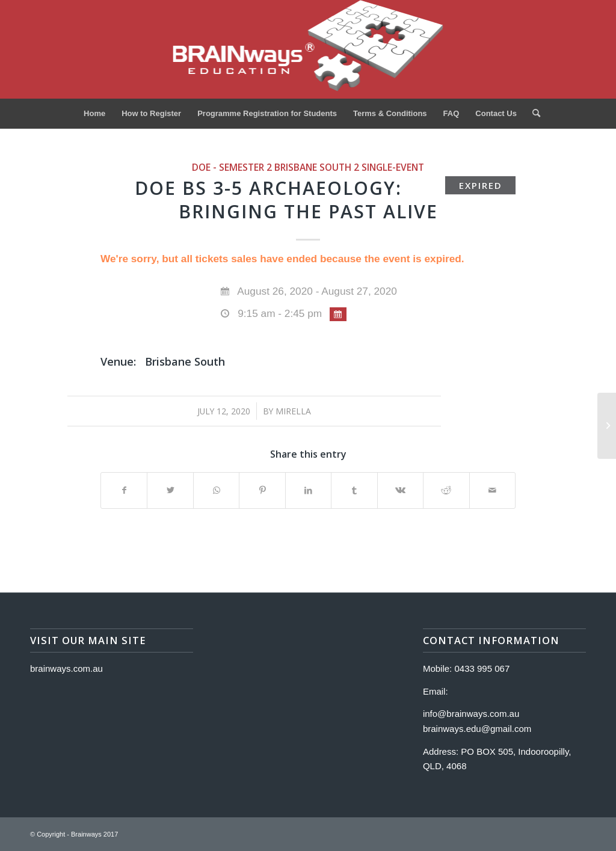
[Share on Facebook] (124, 490)
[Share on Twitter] (170, 490)
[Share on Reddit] (446, 490)
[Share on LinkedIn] (308, 490)
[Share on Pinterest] (262, 490)
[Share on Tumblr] (354, 490)
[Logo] (308, 49)
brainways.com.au (66, 668)
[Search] (532, 114)
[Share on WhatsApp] (216, 490)
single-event (393, 167)
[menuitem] (94, 114)
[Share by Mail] (493, 490)
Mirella (293, 411)
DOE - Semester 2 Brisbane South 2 (276, 167)
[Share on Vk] (400, 490)
